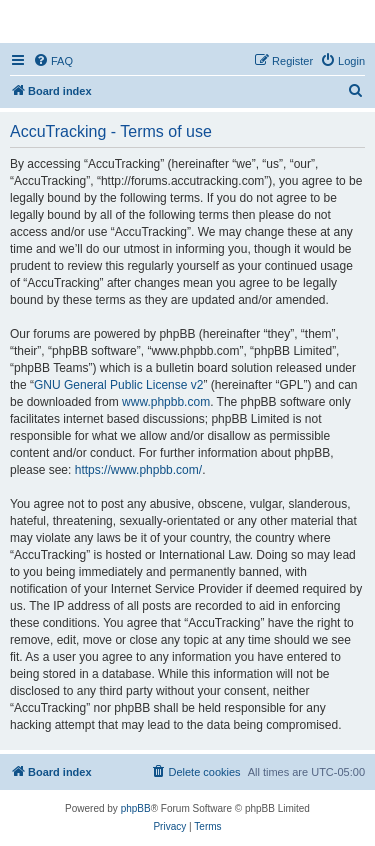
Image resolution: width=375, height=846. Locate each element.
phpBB (136, 808)
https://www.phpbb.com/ (138, 470)
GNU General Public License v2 (118, 385)
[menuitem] (53, 61)
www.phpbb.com (166, 402)
